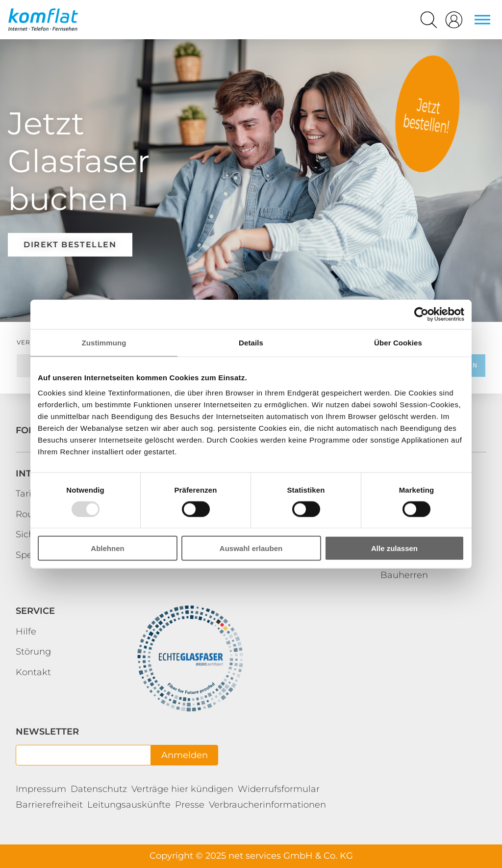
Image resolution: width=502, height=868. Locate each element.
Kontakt (33, 672)
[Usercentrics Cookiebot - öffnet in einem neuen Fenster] (421, 314)
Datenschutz (99, 789)
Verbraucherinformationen (267, 805)
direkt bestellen (70, 245)
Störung (33, 652)
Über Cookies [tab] (398, 342)
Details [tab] (251, 342)
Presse (190, 805)
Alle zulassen (394, 548)
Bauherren (404, 575)
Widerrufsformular (279, 789)
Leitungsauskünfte (129, 805)
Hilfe (26, 631)
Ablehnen (107, 548)
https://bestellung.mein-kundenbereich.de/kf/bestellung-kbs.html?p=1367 (427, 114)
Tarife (28, 494)
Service (35, 611)
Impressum (41, 789)
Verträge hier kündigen (182, 789)
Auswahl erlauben (251, 548)
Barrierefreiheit (49, 805)
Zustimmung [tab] (104, 342)
